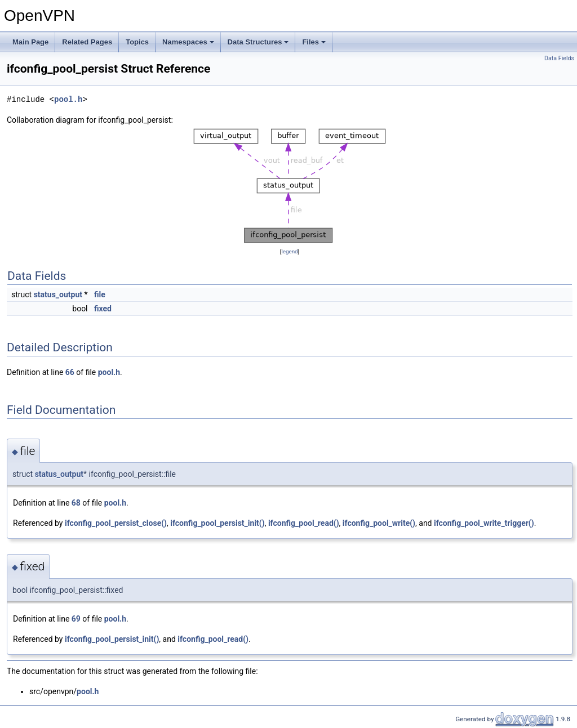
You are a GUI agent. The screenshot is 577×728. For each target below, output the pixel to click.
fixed (103, 309)
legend (289, 251)
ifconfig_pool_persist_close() (116, 523)
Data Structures (258, 42)
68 (76, 503)
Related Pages (87, 42)
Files (314, 42)
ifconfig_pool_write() (379, 523)
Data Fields (559, 58)
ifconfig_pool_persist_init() (217, 523)
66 (70, 372)
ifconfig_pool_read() (304, 523)
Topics (137, 42)
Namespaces (188, 42)
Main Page (30, 42)
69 (76, 619)
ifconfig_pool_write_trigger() (484, 523)
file (100, 294)
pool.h (68, 99)
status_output (58, 294)
